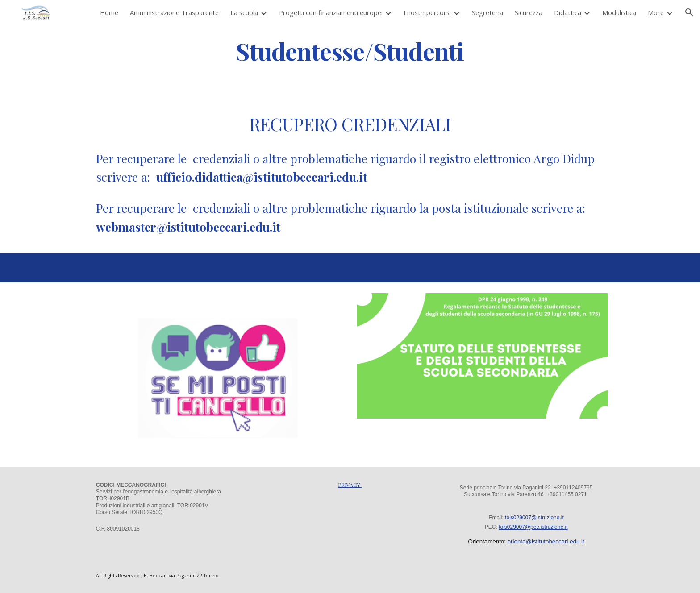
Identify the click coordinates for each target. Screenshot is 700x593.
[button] (689, 12)
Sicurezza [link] (529, 12)
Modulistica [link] (619, 12)
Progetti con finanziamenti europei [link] (331, 12)
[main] (350, 51)
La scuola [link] (244, 12)
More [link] (656, 12)
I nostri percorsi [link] (427, 12)
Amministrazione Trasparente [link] (174, 12)
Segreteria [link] (487, 12)
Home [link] (109, 12)
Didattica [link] (568, 12)
